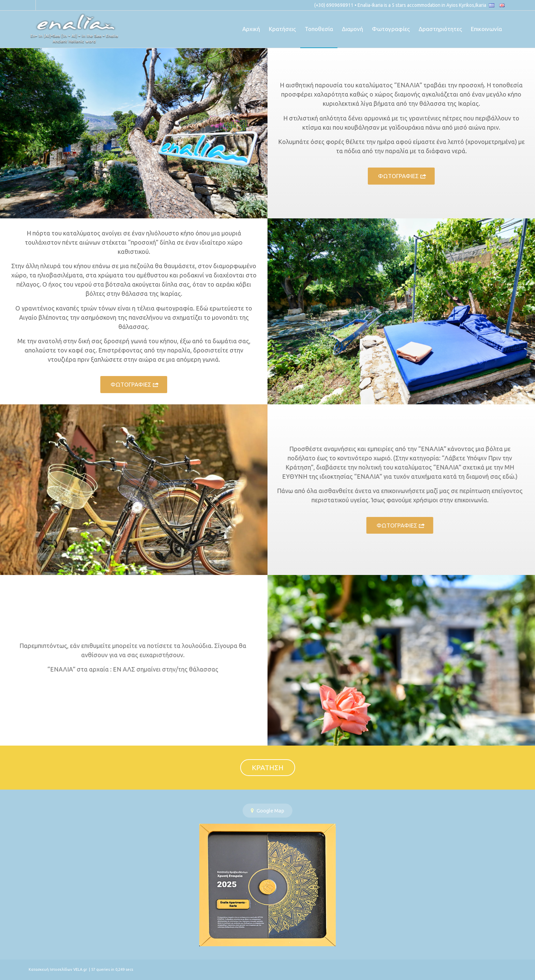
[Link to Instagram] (41, 5)
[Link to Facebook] (31, 5)
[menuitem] (251, 29)
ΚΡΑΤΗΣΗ (268, 767)
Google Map (267, 811)
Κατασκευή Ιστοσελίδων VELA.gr (58, 969)
